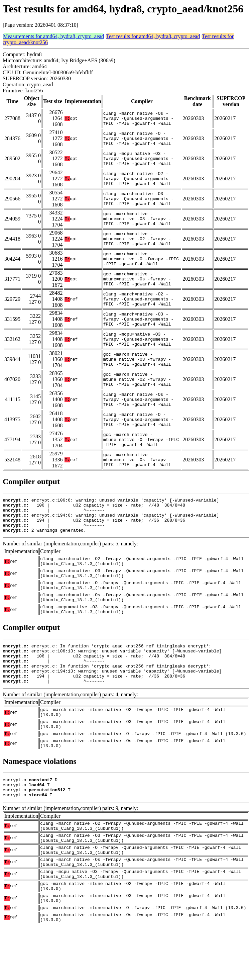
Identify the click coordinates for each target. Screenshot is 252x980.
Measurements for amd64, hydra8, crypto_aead (53, 36)
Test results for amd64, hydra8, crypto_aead (153, 36)
